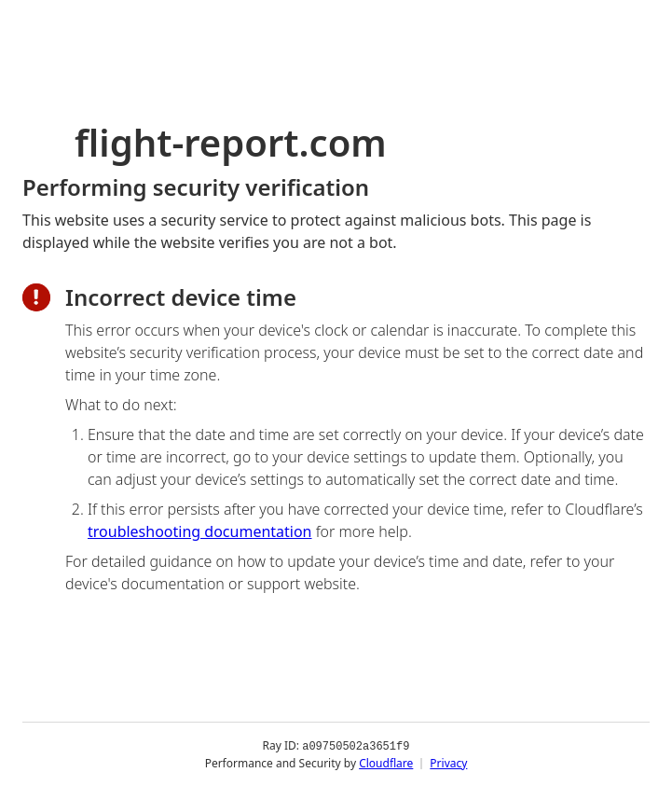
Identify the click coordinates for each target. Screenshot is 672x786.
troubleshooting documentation (200, 531)
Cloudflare (386, 762)
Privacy (448, 762)
